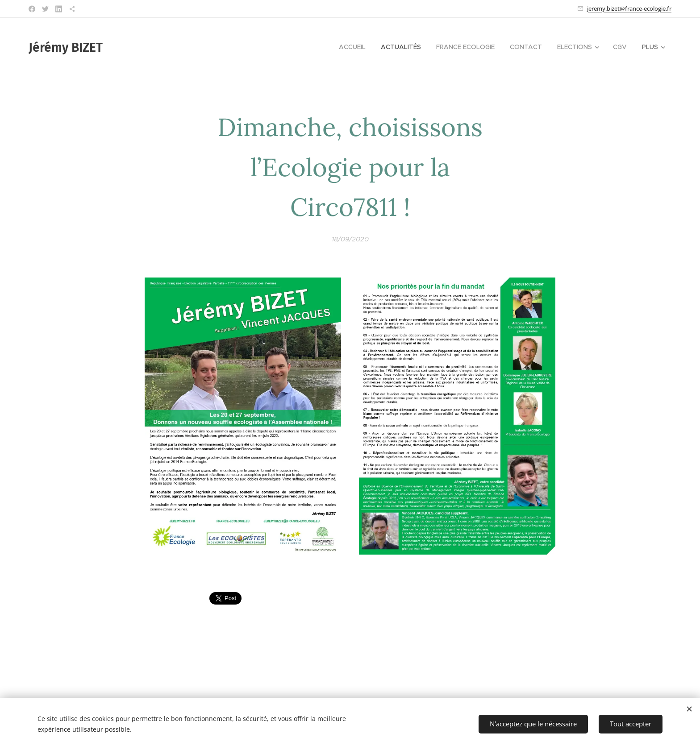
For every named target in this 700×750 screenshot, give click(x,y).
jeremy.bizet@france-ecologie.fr (629, 8)
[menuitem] (352, 47)
